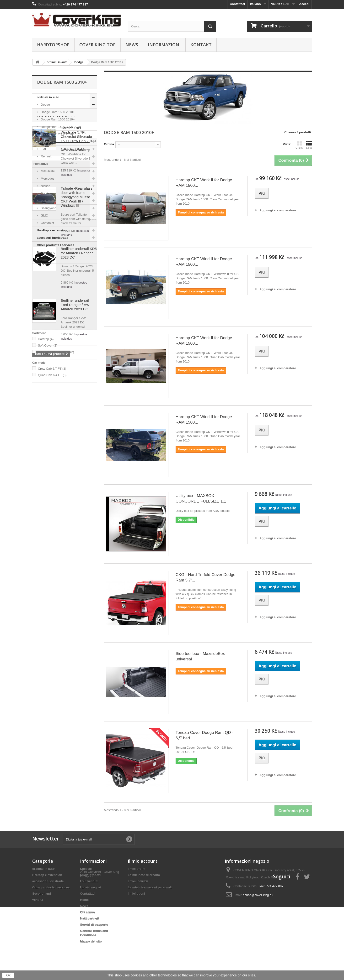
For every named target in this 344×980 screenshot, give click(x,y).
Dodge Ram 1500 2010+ (57, 112)
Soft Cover (48, 574)
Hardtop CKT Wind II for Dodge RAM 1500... (204, 262)
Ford (43, 142)
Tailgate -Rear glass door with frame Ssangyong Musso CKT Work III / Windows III (77, 360)
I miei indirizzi (138, 881)
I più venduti (89, 881)
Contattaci (237, 4)
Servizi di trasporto (94, 925)
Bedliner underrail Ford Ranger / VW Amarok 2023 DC (75, 468)
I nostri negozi (91, 887)
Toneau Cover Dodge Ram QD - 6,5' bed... (204, 735)
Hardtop (46, 568)
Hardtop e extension (52, 230)
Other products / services (56, 245)
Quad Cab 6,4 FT (52, 604)
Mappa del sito (91, 941)
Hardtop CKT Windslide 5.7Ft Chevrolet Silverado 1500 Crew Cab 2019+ (79, 298)
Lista (309, 145)
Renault (46, 156)
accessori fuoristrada (53, 238)
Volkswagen (49, 201)
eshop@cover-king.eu (258, 895)
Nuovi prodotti (56, 278)
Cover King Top (97, 45)
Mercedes (47, 179)
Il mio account (143, 861)
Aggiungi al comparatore (278, 210)
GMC (44, 215)
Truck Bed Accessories (56, 581)
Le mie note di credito (144, 875)
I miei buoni (136, 894)
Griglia (299, 145)
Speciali (86, 869)
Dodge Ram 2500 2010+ (57, 134)
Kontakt (201, 45)
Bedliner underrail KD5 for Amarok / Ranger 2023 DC (79, 416)
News (132, 45)
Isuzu (44, 164)
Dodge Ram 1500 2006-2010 (60, 127)
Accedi (304, 4)
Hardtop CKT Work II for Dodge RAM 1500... (204, 183)
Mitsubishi (47, 171)
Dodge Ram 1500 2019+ (57, 119)
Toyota (45, 193)
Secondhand (46, 252)
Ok (8, 975)
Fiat (43, 149)
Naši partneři (89, 918)
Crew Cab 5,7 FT (52, 597)
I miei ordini (137, 869)
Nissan (45, 186)
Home (84, 900)
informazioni (164, 45)
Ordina (109, 144)
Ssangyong (48, 208)
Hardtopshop (53, 45)
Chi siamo (87, 912)
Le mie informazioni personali (150, 887)
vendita (42, 260)
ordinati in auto (48, 97)
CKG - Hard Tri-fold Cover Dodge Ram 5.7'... (205, 577)
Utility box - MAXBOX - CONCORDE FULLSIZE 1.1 (201, 498)
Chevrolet (47, 223)
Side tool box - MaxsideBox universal (200, 656)
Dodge (45, 105)
